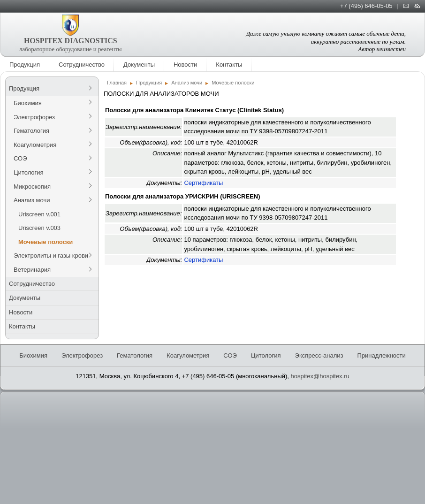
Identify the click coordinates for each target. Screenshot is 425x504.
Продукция (25, 65)
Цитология (29, 172)
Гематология (31, 131)
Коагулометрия (35, 145)
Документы (139, 65)
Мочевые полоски (46, 242)
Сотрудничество (82, 65)
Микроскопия (32, 187)
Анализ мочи (32, 200)
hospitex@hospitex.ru (320, 376)
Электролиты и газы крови (51, 256)
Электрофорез (34, 117)
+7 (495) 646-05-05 (366, 6)
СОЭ (20, 158)
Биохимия (28, 103)
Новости (185, 65)
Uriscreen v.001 (39, 214)
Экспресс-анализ (319, 355)
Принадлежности (381, 355)
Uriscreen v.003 (39, 228)
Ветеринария (32, 270)
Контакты (229, 65)
